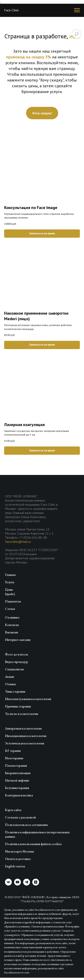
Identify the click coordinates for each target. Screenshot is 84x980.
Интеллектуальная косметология (28, 699)
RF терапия (13, 751)
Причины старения (18, 706)
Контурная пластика (19, 795)
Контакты (12, 625)
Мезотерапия (14, 758)
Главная (10, 575)
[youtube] (17, 884)
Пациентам (13, 601)
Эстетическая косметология (25, 743)
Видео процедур (16, 662)
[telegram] (27, 884)
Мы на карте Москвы (19, 851)
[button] (42, 113)
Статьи (10, 609)
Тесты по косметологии (22, 714)
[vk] (8, 884)
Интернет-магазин (18, 640)
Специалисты (14, 669)
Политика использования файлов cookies (33, 844)
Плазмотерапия (16, 766)
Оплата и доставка (18, 859)
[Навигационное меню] (77, 10)
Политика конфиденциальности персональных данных (37, 834)
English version (15, 866)
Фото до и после (17, 654)
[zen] (36, 884)
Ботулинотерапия (17, 788)
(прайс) (10, 594)
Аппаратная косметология (23, 728)
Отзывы (10, 684)
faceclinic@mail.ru (18, 542)
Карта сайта (13, 810)
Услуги (10, 582)
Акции (10, 677)
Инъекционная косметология (26, 736)
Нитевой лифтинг (17, 780)
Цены (9, 590)
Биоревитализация (18, 773)
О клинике (12, 617)
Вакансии (11, 632)
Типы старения (15, 691)
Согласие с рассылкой (20, 817)
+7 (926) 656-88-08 (33, 537)
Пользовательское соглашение (26, 825)
